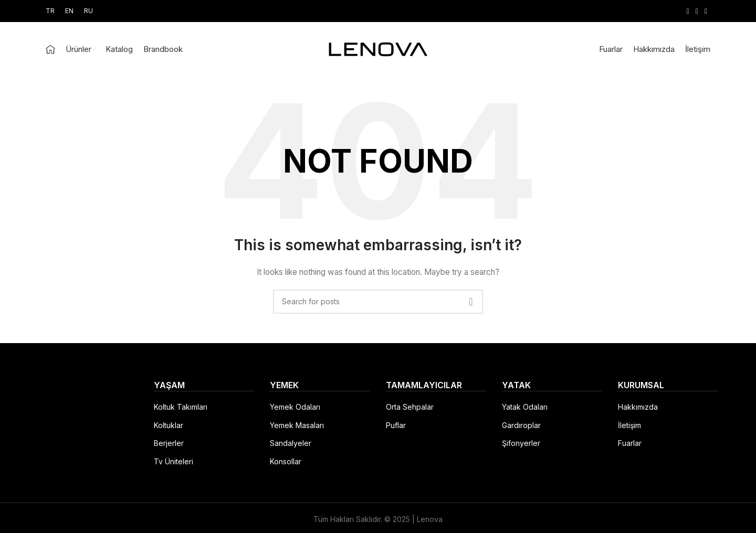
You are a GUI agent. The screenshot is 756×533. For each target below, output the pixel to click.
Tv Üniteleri (174, 461)
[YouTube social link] (706, 11)
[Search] (378, 302)
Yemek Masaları (297, 425)
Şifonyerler (521, 443)
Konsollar (286, 461)
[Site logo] (378, 49)
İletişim (629, 425)
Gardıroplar (521, 425)
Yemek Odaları (295, 407)
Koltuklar (169, 425)
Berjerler (169, 443)
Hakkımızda (638, 407)
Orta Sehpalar (410, 407)
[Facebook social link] (688, 11)
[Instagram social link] (697, 11)
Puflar (396, 425)
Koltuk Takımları (181, 407)
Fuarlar (630, 443)
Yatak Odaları (525, 407)
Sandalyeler (291, 443)
